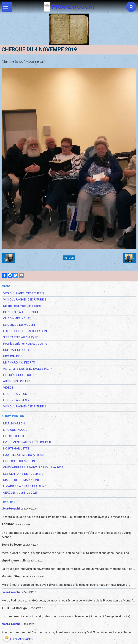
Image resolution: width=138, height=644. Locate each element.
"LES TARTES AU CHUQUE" (21, 337)
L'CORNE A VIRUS (15, 394)
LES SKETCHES (13, 436)
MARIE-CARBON (14, 424)
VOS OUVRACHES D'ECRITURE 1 (25, 406)
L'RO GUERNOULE (15, 430)
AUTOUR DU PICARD (17, 381)
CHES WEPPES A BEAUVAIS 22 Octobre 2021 (33, 467)
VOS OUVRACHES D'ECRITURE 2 (25, 300)
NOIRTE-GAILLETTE (16, 449)
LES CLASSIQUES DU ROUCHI (23, 375)
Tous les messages (18, 639)
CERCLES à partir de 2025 (20, 493)
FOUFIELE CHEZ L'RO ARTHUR (24, 455)
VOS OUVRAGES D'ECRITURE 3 (24, 293)
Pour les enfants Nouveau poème (25, 344)
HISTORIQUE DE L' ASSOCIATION (25, 331)
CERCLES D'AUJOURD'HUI (20, 312)
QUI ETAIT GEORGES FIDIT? (21, 350)
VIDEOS (8, 388)
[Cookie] (7, 637)
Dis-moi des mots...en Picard (22, 306)
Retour (69, 258)
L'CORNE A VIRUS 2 (16, 400)
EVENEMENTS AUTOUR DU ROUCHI (27, 442)
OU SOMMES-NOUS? (17, 318)
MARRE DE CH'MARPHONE (21, 480)
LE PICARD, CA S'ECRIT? (19, 363)
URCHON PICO (13, 356)
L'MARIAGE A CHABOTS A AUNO (25, 486)
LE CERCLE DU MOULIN (19, 325)
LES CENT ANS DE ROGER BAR (24, 474)
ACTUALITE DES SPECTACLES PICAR (28, 369)
